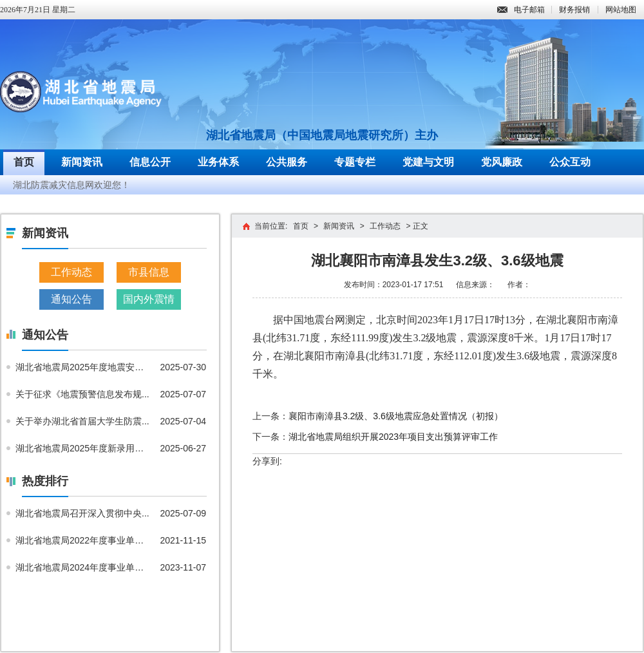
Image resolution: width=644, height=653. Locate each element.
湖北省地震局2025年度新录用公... (83, 448)
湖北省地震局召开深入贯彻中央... (82, 513)
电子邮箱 (521, 10)
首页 (24, 162)
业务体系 (218, 162)
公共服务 (287, 162)
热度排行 (45, 481)
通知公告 (71, 299)
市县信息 (149, 272)
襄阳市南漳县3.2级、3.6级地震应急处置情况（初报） (396, 416)
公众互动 (570, 162)
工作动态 (71, 272)
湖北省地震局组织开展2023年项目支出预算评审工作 (393, 437)
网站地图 (621, 10)
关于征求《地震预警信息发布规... (82, 394)
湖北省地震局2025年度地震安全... (83, 367)
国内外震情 (149, 299)
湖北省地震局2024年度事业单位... (83, 567)
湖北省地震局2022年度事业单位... (83, 540)
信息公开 (150, 162)
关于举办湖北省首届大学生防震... (82, 421)
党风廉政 (502, 162)
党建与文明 (428, 162)
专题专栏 (355, 162)
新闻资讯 (82, 162)
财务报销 (574, 10)
